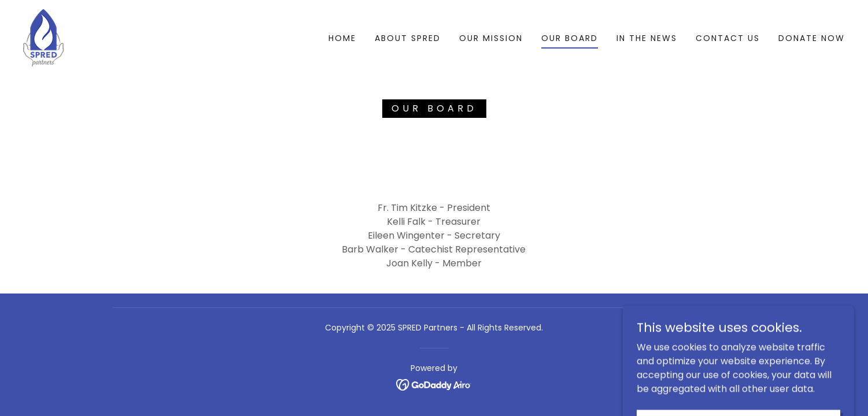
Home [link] (342, 38)
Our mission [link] (491, 38)
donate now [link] (812, 38)
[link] (44, 37)
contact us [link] (728, 38)
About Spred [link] (408, 38)
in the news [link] (647, 38)
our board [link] (570, 38)
